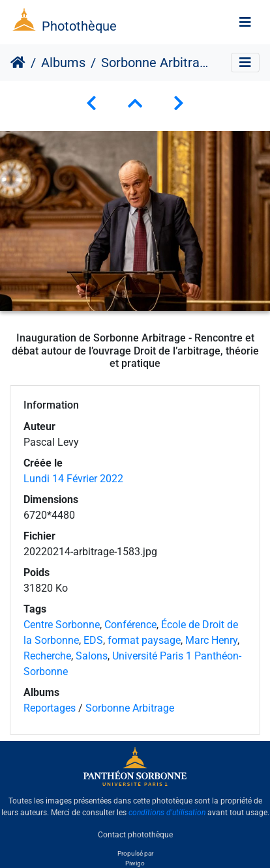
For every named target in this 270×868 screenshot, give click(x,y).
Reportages (50, 708)
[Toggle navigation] (245, 22)
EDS (93, 640)
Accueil (18, 63)
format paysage (144, 640)
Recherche (47, 656)
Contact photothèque (135, 835)
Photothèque (79, 26)
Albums (63, 63)
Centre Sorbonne (62, 625)
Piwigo (135, 863)
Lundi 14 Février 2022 (73, 479)
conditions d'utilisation (167, 813)
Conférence (130, 625)
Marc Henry (211, 640)
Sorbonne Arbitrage (130, 708)
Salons (92, 656)
